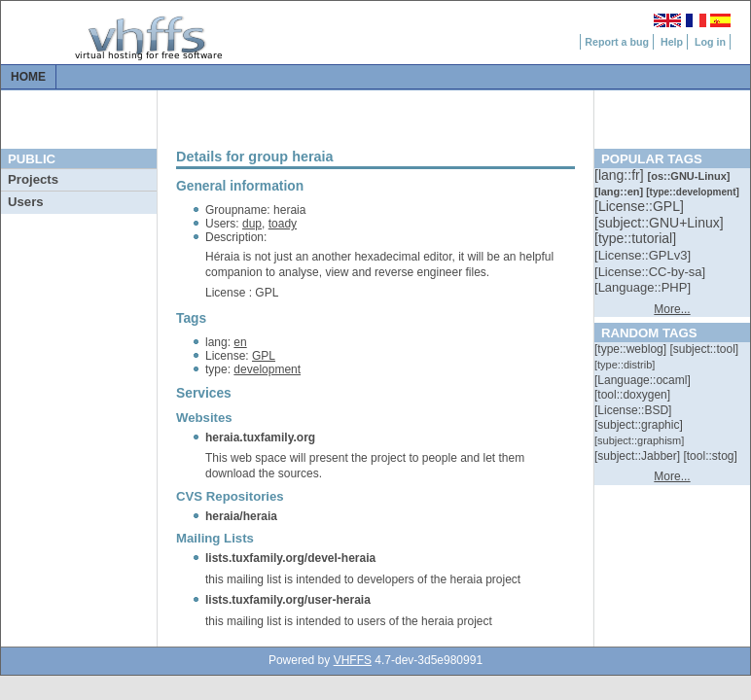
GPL (264, 356)
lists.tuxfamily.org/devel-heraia (290, 558)
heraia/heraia (241, 516)
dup (252, 224)
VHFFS (353, 660)
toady (283, 224)
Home (28, 77)
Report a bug (617, 42)
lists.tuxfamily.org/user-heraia (288, 600)
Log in (710, 42)
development (267, 369)
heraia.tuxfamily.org (260, 437)
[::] (621, 175)
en (240, 342)
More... (672, 309)
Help (672, 42)
